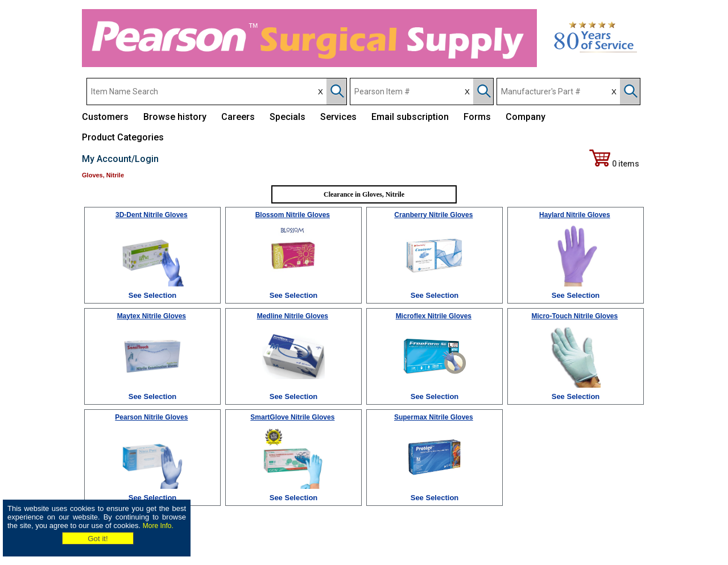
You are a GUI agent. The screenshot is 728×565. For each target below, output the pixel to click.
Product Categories (123, 137)
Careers (238, 117)
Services (338, 117)
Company (526, 117)
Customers (105, 117)
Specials (288, 117)
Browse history (175, 117)
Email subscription (410, 117)
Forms (477, 117)
